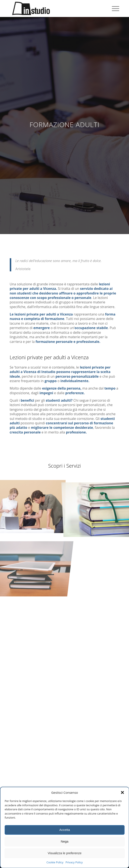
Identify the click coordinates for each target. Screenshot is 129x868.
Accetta (64, 830)
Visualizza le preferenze (65, 853)
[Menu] (113, 8)
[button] (122, 792)
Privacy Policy (74, 862)
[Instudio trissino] (54, 8)
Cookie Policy (55, 862)
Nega (65, 841)
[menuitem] (113, 8)
